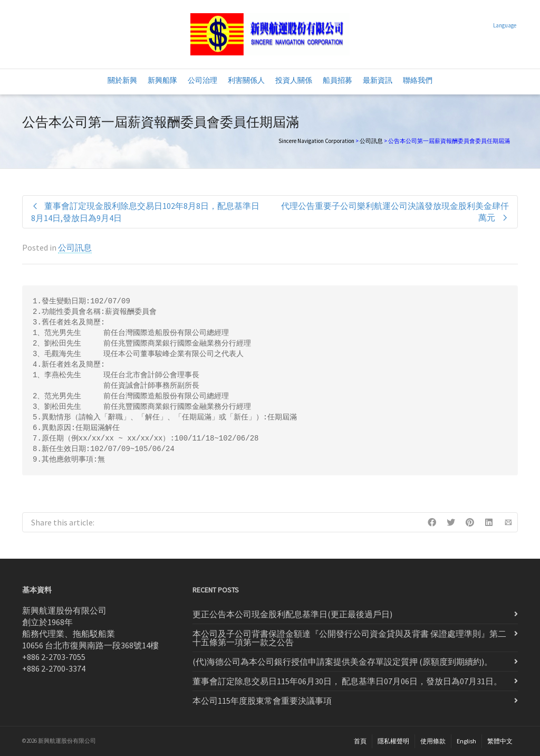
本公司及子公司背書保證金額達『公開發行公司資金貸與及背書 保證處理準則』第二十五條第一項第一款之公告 (349, 638)
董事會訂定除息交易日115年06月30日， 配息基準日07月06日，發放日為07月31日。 (347, 681)
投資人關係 (294, 80)
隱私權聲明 (393, 741)
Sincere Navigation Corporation (316, 141)
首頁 (360, 741)
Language (505, 25)
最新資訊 (378, 80)
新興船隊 (162, 80)
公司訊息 (371, 141)
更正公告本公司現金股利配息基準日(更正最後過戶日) (292, 614)
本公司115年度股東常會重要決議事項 (262, 701)
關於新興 (122, 80)
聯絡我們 (418, 80)
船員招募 (337, 80)
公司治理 (202, 80)
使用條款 (433, 741)
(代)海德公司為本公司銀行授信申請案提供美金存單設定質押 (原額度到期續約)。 (343, 662)
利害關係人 (246, 80)
